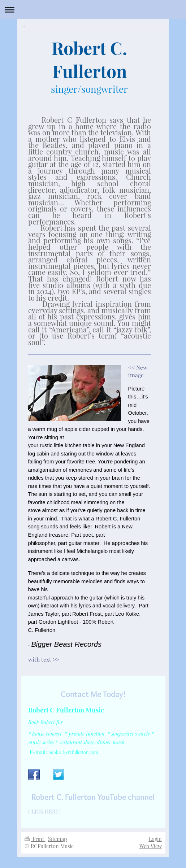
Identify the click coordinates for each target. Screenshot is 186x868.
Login (155, 839)
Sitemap (57, 839)
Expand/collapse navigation (93, 10)
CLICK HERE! (44, 812)
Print (35, 839)
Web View (151, 846)
